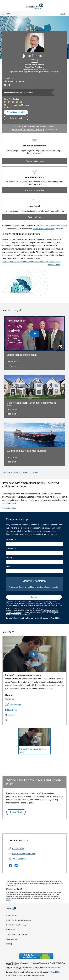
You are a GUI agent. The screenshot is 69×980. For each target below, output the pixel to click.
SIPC (58, 618)
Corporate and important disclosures (19, 920)
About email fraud (12, 939)
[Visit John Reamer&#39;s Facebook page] (10, 866)
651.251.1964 (9, 78)
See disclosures (9, 107)
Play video (11, 366)
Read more (11, 414)
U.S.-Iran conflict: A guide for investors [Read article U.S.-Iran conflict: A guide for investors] (27, 451)
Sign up (34, 597)
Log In (63, 14)
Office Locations (19, 859)
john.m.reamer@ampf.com (15, 81)
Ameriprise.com (12, 915)
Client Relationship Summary (44, 229)
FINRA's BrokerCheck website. (56, 226)
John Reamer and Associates (35, 69)
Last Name (11, 548)
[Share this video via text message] (13, 705)
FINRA (51, 618)
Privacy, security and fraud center (18, 934)
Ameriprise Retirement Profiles (27, 130)
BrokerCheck (47, 884)
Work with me (35, 217)
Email (9, 567)
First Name (11, 539)
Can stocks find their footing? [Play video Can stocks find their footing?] (22, 355)
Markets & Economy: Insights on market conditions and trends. (34, 587)
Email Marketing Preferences (18, 605)
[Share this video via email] (13, 700)
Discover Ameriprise (34, 190)
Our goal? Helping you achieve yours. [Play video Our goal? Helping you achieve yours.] (32, 751)
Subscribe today (9, 508)
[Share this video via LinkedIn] (13, 715)
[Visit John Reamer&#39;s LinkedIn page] (16, 866)
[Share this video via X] (13, 720)
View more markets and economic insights (20, 473)
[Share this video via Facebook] (13, 710)
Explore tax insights (35, 161)
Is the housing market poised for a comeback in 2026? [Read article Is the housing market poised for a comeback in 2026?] (31, 405)
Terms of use (11, 930)
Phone (9, 558)
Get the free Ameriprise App (36, 956)
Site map (9, 944)
